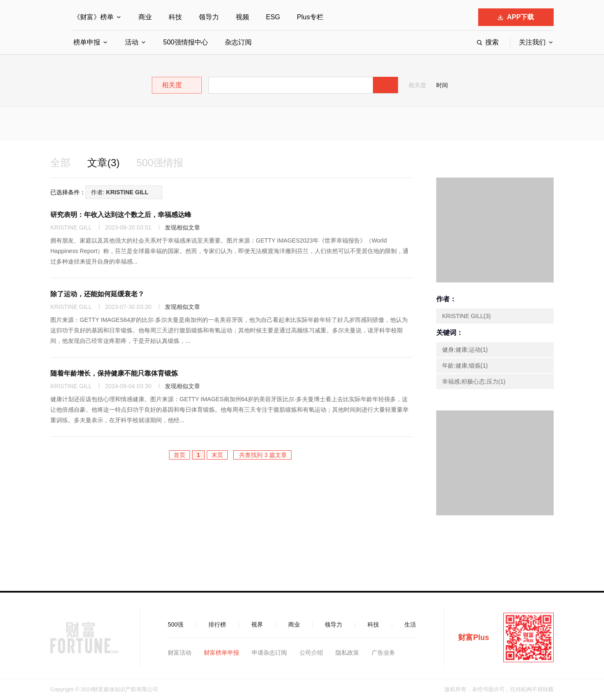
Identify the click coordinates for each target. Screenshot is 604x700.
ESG (273, 17)
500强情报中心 (186, 42)
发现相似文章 (182, 227)
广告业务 (383, 653)
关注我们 (532, 42)
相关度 (417, 85)
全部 (60, 163)
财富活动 (180, 653)
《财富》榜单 (94, 17)
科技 (175, 17)
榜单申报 (87, 42)
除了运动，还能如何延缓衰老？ (97, 294)
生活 (410, 624)
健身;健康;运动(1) (465, 350)
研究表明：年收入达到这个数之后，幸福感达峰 (121, 215)
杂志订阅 (238, 42)
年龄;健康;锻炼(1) (465, 366)
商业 (145, 17)
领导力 (209, 17)
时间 (442, 85)
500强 (176, 624)
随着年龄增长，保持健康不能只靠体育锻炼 (114, 373)
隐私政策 (347, 653)
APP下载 (516, 17)
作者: (120, 192)
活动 (132, 42)
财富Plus (474, 637)
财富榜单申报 (221, 653)
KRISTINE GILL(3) (466, 316)
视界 (257, 624)
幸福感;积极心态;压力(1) (474, 381)
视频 (242, 17)
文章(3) (103, 163)
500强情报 (160, 163)
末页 (217, 455)
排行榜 (217, 624)
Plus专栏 (310, 17)
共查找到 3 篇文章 (262, 455)
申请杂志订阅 (269, 653)
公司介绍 (311, 653)
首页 (180, 455)
